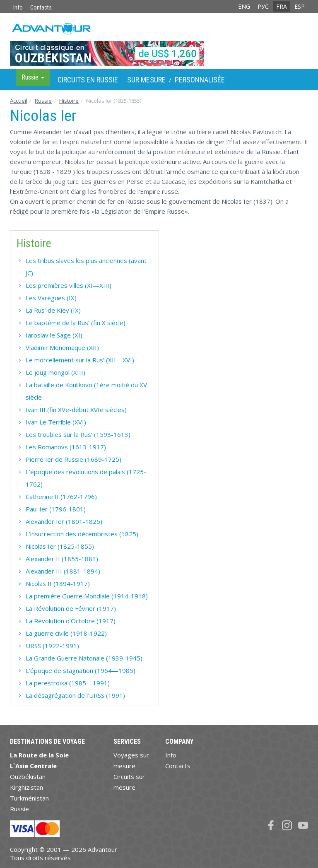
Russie (43, 101)
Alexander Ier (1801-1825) (64, 521)
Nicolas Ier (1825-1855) (60, 546)
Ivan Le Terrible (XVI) (56, 422)
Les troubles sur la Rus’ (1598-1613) (78, 434)
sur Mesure (146, 80)
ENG (244, 6)
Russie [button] (33, 77)
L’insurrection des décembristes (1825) (82, 534)
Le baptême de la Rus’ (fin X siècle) (76, 323)
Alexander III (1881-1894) (63, 571)
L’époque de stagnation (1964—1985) (81, 670)
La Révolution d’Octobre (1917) (71, 621)
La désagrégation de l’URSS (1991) (75, 695)
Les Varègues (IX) (51, 298)
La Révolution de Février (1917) (71, 608)
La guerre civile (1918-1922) (66, 633)
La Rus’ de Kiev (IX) (53, 310)
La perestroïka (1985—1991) (68, 683)
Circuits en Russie (88, 80)
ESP (300, 6)
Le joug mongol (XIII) (55, 372)
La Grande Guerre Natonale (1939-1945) (84, 658)
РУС (263, 6)
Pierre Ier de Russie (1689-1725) (73, 459)
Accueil (19, 101)
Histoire (69, 101)
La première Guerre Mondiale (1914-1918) (87, 596)
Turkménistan (29, 798)
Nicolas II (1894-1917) (58, 583)
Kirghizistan (26, 787)
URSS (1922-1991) (52, 646)
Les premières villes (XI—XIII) (69, 285)
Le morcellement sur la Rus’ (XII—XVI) (80, 360)
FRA (282, 6)
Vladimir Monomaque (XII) (62, 347)
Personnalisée (200, 80)
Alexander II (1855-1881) (62, 559)
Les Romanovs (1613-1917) (66, 447)
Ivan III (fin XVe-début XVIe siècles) (76, 410)
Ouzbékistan (28, 776)
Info (18, 7)
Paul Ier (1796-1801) (56, 509)
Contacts (41, 7)
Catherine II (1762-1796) (61, 497)
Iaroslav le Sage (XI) (54, 335)
